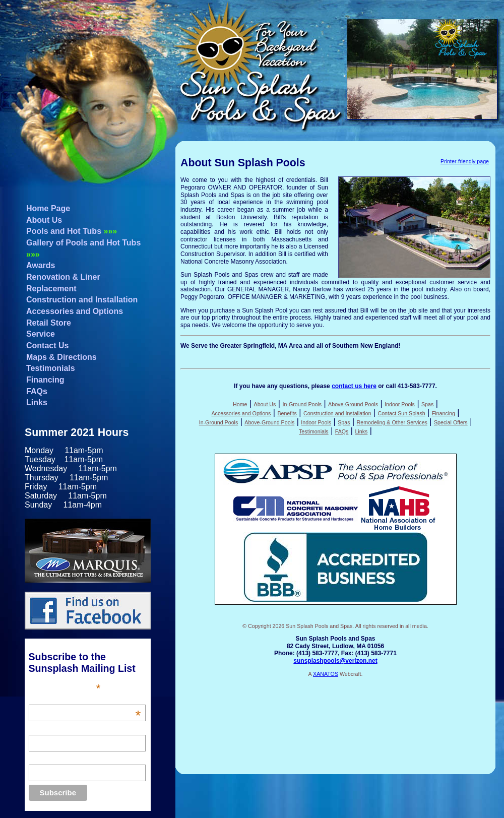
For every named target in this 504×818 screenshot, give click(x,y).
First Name (46, 729)
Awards (41, 265)
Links (37, 402)
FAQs (37, 391)
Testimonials (51, 368)
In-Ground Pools (302, 404)
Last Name (46, 759)
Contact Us (47, 345)
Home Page (48, 208)
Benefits (287, 413)
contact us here (354, 386)
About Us (44, 220)
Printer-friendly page (465, 161)
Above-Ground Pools (353, 404)
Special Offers (451, 422)
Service (41, 334)
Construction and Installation (82, 300)
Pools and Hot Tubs (72, 231)
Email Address (85, 699)
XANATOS (326, 674)
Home (240, 404)
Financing (45, 380)
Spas (427, 404)
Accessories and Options (75, 311)
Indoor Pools (400, 404)
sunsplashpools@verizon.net (335, 661)
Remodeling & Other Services (392, 422)
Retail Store (49, 323)
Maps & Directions (61, 357)
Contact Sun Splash (401, 413)
